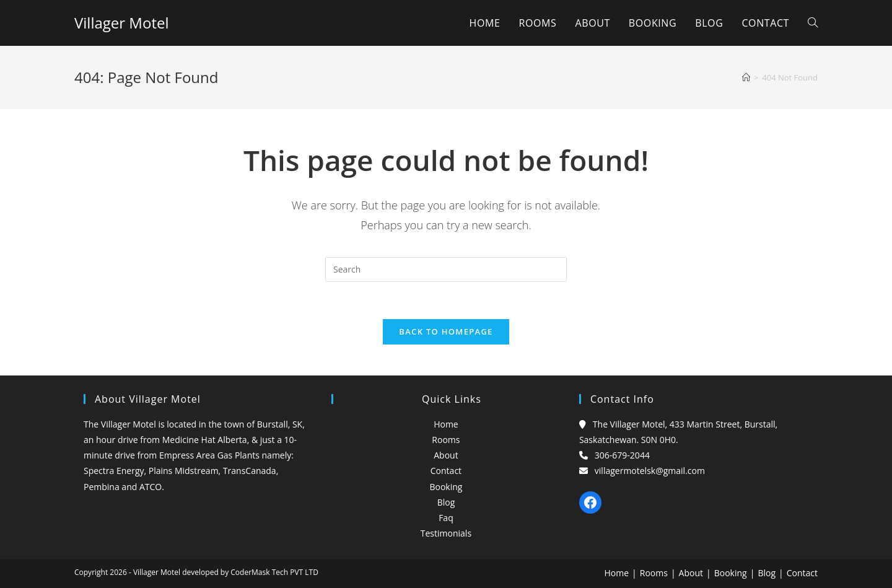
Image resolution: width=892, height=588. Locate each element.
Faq (446, 518)
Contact (446, 471)
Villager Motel (121, 23)
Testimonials (446, 533)
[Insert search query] (446, 270)
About (446, 455)
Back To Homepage (446, 331)
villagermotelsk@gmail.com (650, 471)
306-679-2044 (622, 455)
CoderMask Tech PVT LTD (274, 572)
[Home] (746, 77)
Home (446, 424)
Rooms (446, 440)
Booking (446, 487)
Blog (446, 502)
